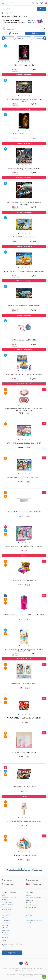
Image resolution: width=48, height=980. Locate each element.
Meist (3, 895)
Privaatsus (28, 918)
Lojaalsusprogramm (7, 907)
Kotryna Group (6, 923)
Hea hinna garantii (7, 912)
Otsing (42, 9)
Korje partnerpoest (31, 907)
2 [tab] (22, 61)
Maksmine (28, 895)
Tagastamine (29, 900)
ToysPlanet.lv (5, 935)
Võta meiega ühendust (32, 905)
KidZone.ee (5, 918)
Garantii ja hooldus (7, 902)
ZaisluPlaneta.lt (6, 930)
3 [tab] (26, 61)
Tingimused (29, 903)
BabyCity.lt (5, 925)
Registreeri (12, 953)
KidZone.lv (5, 937)
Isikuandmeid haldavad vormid (34, 920)
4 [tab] (29, 61)
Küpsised (28, 923)
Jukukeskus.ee (6, 920)
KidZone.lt (5, 933)
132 (36, 869)
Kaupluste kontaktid (7, 905)
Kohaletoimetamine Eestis (33, 898)
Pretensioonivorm (7, 909)
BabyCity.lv (5, 928)
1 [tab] (19, 61)
